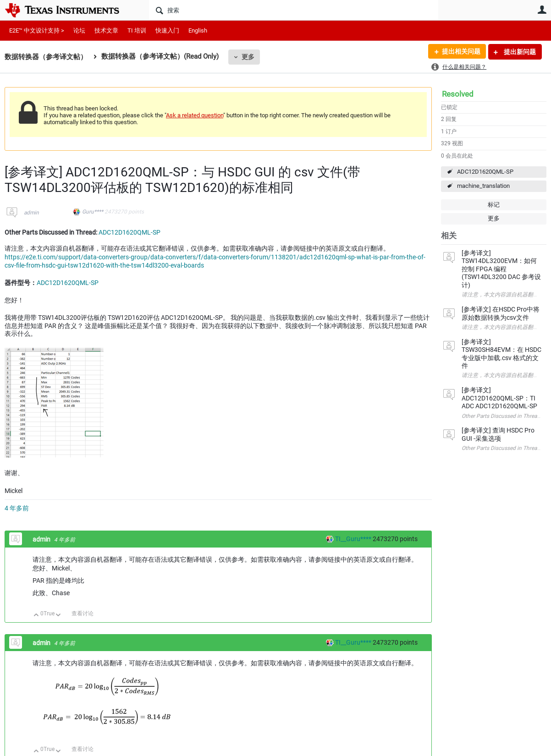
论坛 (79, 30)
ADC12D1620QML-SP (485, 172)
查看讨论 (83, 614)
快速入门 (167, 30)
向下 (58, 616)
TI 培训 (137, 30)
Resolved (458, 94)
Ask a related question (195, 115)
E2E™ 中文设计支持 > (37, 30)
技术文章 (106, 30)
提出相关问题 (461, 52)
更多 (248, 57)
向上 (36, 616)
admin (31, 213)
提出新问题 (519, 52)
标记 (494, 205)
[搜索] (294, 10)
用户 (542, 10)
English (198, 30)
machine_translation (483, 186)
